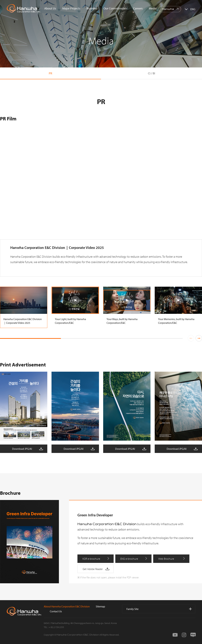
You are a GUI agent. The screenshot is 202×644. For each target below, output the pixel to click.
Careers (138, 8)
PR (50, 73)
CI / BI (151, 73)
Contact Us (56, 611)
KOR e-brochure (91, 559)
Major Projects (71, 8)
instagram (184, 635)
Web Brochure (166, 559)
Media (153, 8)
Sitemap (100, 606)
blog (193, 635)
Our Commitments (115, 8)
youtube (175, 635)
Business (92, 8)
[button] (199, 338)
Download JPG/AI (22, 449)
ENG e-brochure (129, 559)
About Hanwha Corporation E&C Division (67, 606)
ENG (193, 9)
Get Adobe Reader (93, 569)
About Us (50, 8)
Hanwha (168, 9)
